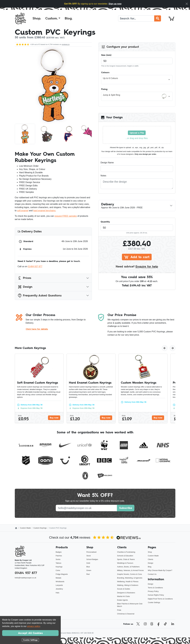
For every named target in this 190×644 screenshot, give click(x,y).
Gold (88, 563)
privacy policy (34, 626)
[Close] (187, 4)
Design (25, 287)
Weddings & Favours (125, 563)
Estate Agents (123, 600)
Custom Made (25, 528)
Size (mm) (106, 55)
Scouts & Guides (124, 589)
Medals (59, 578)
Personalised (91, 552)
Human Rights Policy (156, 595)
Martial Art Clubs (124, 596)
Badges (59, 552)
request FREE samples (66, 216)
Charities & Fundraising (126, 552)
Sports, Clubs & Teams (126, 559)
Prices (24, 278)
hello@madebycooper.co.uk (25, 578)
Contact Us (152, 574)
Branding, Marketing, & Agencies (130, 578)
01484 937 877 (35, 266)
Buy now (54, 418)
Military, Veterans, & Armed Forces (130, 570)
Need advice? (137, 266)
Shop (150, 552)
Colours (105, 72)
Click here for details (37, 329)
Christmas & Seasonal (126, 614)
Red (88, 574)
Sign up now (115, 4)
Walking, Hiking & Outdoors (128, 585)
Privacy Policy (153, 591)
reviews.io (66, 44)
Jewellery (59, 589)
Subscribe (126, 508)
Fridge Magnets (62, 574)
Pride (119, 610)
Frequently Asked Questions (40, 296)
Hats (58, 593)
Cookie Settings (154, 602)
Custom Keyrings (40, 528)
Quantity (105, 222)
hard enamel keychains (44, 211)
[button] (53, 18)
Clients (150, 559)
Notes (103, 176)
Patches (59, 556)
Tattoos (59, 563)
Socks (58, 559)
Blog (150, 567)
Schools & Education (125, 556)
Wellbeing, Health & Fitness (128, 582)
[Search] (136, 18)
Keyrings (59, 567)
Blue (88, 567)
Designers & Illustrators (126, 593)
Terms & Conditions (155, 588)
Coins (58, 570)
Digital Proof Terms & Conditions (160, 599)
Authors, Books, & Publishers (128, 567)
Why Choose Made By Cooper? (160, 570)
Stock (89, 556)
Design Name (107, 163)
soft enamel (23, 211)
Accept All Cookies (30, 633)
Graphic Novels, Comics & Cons (130, 574)
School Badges (92, 559)
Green (89, 570)
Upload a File (137, 133)
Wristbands (60, 582)
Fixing (104, 89)
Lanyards (59, 585)
